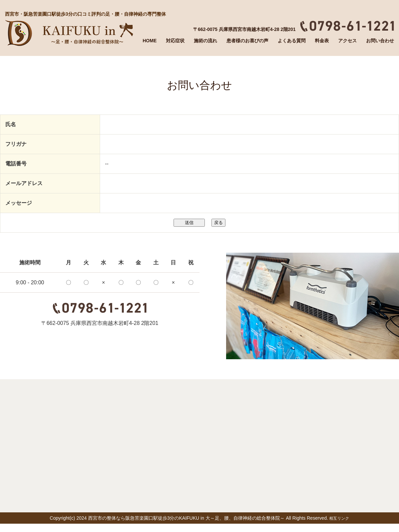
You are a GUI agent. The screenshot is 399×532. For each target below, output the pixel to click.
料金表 (322, 41)
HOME (150, 41)
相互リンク (339, 518)
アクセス (347, 41)
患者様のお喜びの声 (247, 41)
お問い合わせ (380, 41)
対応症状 (175, 41)
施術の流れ (205, 41)
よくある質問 (292, 41)
